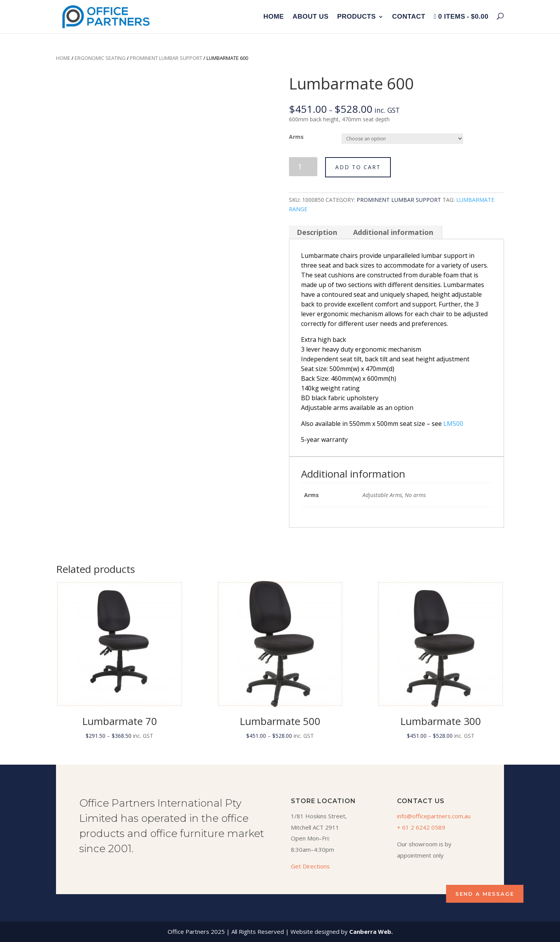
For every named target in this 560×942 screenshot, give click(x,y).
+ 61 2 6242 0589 (421, 827)
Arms (296, 137)
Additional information (393, 232)
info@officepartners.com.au (434, 816)
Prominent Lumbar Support (166, 58)
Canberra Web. (371, 931)
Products (356, 17)
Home (274, 17)
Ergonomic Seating (100, 58)
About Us (311, 17)
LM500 (453, 424)
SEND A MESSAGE (485, 894)
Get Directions (310, 866)
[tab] (317, 232)
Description (317, 232)
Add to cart (358, 167)
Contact (409, 17)
